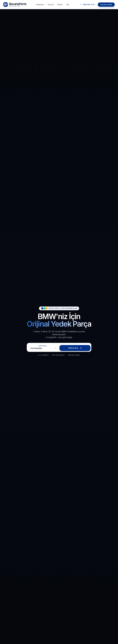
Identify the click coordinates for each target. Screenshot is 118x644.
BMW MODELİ (43, 346)
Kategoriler (40, 4)
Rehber (60, 4)
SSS (68, 4)
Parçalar (51, 4)
